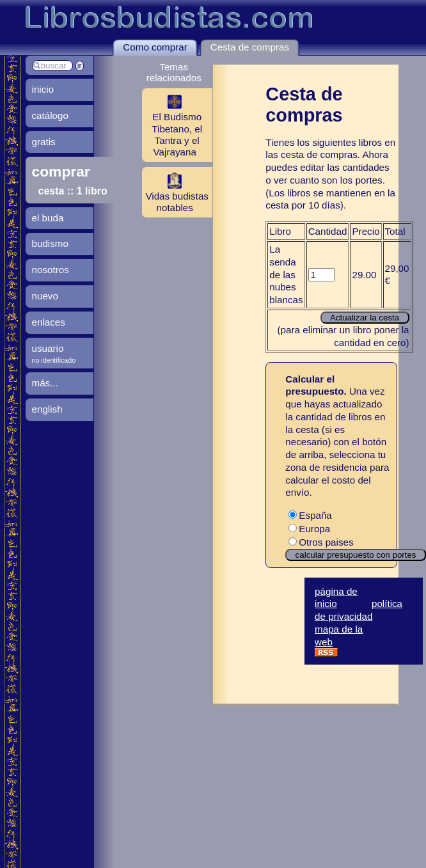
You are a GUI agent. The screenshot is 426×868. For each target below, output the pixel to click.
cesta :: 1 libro (73, 191)
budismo (50, 243)
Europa (309, 529)
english (47, 409)
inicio (43, 89)
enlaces (49, 322)
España (310, 515)
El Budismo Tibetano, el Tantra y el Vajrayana (172, 125)
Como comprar (155, 47)
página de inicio (336, 598)
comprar (61, 171)
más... (45, 383)
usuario (48, 348)
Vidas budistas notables (175, 192)
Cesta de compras (250, 47)
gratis (44, 142)
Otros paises (321, 542)
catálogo (50, 115)
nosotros (51, 270)
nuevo (45, 296)
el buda (48, 218)
